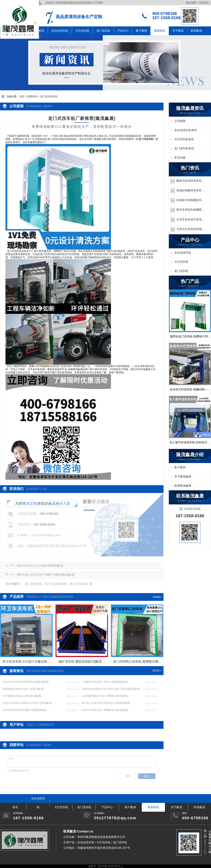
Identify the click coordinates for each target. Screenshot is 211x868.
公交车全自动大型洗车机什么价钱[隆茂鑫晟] (190, 220)
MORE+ (157, 597)
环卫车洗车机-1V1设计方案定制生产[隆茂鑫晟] (26, 663)
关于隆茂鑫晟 (183, 477)
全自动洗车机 (60, 31)
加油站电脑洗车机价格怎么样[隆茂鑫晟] (190, 191)
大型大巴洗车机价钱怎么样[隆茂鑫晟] (190, 230)
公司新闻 (180, 121)
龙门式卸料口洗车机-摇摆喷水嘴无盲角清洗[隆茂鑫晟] (137, 663)
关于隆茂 (178, 31)
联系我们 (204, 3)
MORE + (157, 671)
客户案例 (141, 31)
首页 (22, 96)
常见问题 (180, 158)
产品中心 (123, 31)
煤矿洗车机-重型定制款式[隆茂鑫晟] (82, 663)
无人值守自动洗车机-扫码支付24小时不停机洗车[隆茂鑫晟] (190, 444)
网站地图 (191, 3)
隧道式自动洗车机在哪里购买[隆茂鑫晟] (190, 181)
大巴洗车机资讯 (184, 139)
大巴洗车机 (82, 31)
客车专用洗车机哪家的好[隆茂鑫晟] (190, 210)
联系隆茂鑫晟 (183, 486)
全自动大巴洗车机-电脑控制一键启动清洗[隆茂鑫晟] (190, 391)
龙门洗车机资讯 (49, 96)
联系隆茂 (196, 31)
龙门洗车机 (103, 31)
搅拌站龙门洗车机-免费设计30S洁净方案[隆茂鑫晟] (190, 338)
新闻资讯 (160, 31)
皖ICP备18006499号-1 (110, 866)
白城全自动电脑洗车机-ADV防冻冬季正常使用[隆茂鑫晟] (190, 201)
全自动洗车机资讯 (186, 130)
